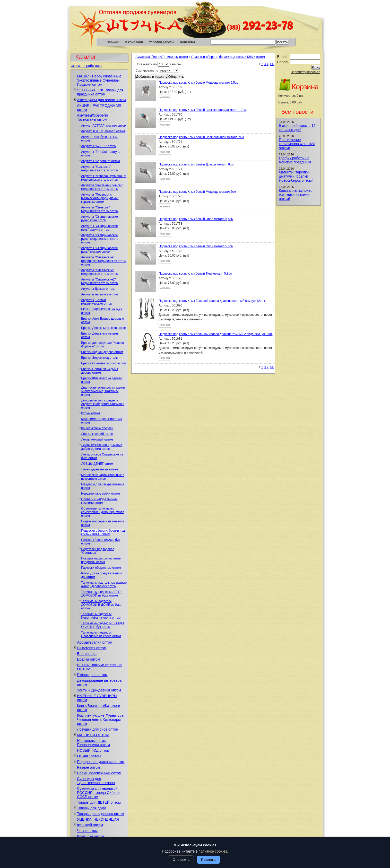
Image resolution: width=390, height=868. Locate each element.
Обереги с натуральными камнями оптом (99, 501)
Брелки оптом (88, 659)
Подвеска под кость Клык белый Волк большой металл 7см (201, 137)
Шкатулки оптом (90, 836)
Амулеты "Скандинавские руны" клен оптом (99, 218)
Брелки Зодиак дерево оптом (102, 352)
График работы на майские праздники (295, 160)
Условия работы (162, 42)
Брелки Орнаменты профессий (103, 363)
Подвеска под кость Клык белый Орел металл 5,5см (196, 219)
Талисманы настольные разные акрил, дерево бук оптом (104, 584)
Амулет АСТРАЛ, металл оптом (104, 126)
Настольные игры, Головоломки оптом (93, 743)
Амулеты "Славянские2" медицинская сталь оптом (100, 281)
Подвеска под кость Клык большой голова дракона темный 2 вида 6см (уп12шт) (216, 334)
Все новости (297, 112)
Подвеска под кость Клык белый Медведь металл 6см (197, 192)
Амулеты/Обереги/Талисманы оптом (93, 117)
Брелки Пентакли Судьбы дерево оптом (99, 371)
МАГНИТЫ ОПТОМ (93, 735)
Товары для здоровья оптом (101, 814)
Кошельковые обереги (97, 428)
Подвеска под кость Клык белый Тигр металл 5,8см (195, 274)
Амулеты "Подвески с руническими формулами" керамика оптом (100, 198)
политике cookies (213, 851)
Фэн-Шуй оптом (90, 825)
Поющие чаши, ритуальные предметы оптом (101, 560)
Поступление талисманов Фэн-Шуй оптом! (297, 144)
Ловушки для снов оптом (98, 729)
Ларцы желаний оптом (97, 434)
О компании (134, 42)
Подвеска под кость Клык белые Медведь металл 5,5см (198, 83)
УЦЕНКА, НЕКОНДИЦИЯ (98, 819)
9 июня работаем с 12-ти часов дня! (298, 128)
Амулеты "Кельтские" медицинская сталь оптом (100, 169)
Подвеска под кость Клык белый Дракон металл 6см (196, 164)
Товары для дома (92, 808)
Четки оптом (87, 831)
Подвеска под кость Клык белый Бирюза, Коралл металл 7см (202, 110)
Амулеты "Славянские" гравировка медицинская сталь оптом (103, 261)
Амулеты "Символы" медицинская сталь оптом (100, 209)
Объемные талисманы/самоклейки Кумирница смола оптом (103, 512)
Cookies (113, 42)
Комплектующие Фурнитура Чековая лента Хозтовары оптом (100, 720)
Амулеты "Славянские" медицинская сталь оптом (100, 272)
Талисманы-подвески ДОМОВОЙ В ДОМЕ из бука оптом (101, 605)
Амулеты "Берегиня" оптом (100, 161)
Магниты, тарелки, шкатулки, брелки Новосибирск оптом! (296, 176)
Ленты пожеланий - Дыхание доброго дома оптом (102, 447)
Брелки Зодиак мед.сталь (99, 358)
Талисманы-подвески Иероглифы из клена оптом (101, 616)
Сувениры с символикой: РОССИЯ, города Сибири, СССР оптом (99, 793)
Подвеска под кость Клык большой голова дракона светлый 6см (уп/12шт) (212, 301)
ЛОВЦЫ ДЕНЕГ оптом (97, 464)
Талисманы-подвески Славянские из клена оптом (101, 634)
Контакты (188, 42)
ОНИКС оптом (89, 756)
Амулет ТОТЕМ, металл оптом (103, 131)
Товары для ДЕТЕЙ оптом (99, 802)
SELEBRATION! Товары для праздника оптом (100, 92)
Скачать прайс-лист (86, 66)
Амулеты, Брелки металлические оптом (97, 302)
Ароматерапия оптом (95, 642)
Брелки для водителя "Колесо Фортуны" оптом (102, 345)
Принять (208, 860)
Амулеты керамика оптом (99, 294)
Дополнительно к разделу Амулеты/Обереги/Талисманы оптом (103, 404)
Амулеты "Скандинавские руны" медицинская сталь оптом (99, 239)
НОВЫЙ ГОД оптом (93, 750)
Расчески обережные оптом (101, 568)
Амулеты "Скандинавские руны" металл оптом (99, 250)
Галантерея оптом (92, 675)
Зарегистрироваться (305, 72)
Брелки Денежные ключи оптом (104, 328)
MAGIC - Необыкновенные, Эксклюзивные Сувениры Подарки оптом (100, 80)
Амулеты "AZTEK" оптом (99, 146)
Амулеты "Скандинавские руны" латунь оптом (99, 228)
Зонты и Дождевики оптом (99, 690)
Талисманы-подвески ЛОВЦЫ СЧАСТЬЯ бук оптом (102, 625)
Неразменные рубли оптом (100, 494)
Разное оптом (88, 767)
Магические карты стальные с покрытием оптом (103, 477)
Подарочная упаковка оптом (101, 762)
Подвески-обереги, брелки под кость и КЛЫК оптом (103, 532)
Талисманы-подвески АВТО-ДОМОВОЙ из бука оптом (101, 594)
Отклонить (181, 860)
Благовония (87, 654)
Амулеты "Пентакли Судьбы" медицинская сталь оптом (102, 187)
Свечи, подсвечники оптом (99, 773)
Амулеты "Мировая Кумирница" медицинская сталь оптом (104, 178)
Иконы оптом (90, 413)
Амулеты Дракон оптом (98, 289)
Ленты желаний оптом (97, 440)
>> (272, 64)
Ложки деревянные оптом (99, 469)
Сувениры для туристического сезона (96, 781)
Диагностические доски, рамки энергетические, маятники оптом (103, 391)
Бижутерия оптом (92, 648)
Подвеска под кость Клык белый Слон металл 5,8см (196, 246)
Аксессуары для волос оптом (101, 100)
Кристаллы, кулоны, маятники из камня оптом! (296, 195)
